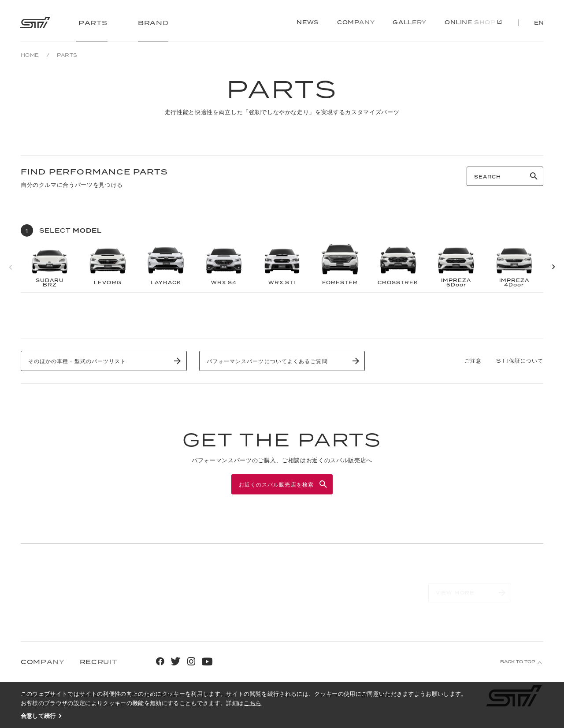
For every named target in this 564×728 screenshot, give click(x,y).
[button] (554, 267)
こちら (252, 703)
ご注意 (473, 361)
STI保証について (520, 361)
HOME (30, 55)
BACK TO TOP (518, 662)
